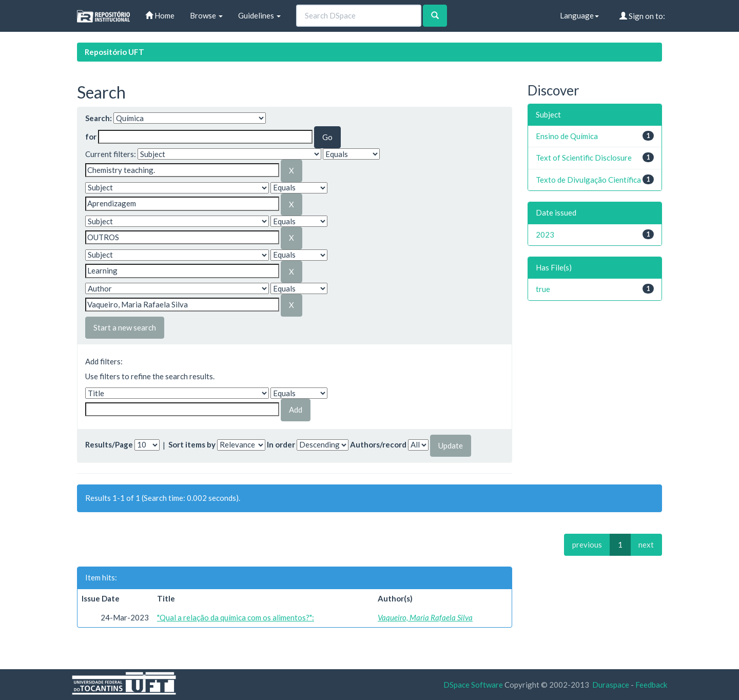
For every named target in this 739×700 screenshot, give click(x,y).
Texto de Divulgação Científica (588, 180)
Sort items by (192, 444)
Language (579, 15)
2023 (545, 235)
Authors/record (378, 444)
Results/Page (109, 444)
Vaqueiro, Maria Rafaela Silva (425, 617)
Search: (99, 118)
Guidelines (259, 15)
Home (160, 15)
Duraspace (611, 685)
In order (281, 444)
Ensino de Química (567, 136)
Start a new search (125, 327)
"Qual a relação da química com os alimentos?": (236, 617)
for (91, 137)
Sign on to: (642, 16)
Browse (206, 15)
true (543, 289)
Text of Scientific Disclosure (584, 158)
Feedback (651, 685)
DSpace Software (473, 685)
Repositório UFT (114, 52)
